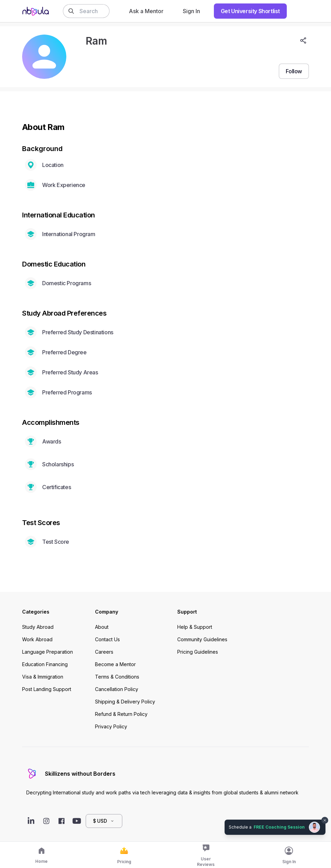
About (102, 627)
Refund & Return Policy (121, 714)
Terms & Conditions (117, 677)
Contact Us (107, 639)
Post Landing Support (47, 689)
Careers (104, 652)
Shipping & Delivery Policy (125, 702)
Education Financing (45, 664)
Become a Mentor (115, 664)
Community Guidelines (202, 639)
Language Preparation (48, 652)
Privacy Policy (111, 726)
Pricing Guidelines (198, 652)
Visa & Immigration (43, 677)
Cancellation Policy (117, 689)
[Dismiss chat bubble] (325, 820)
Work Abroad (37, 639)
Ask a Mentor (146, 11)
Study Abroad (38, 627)
